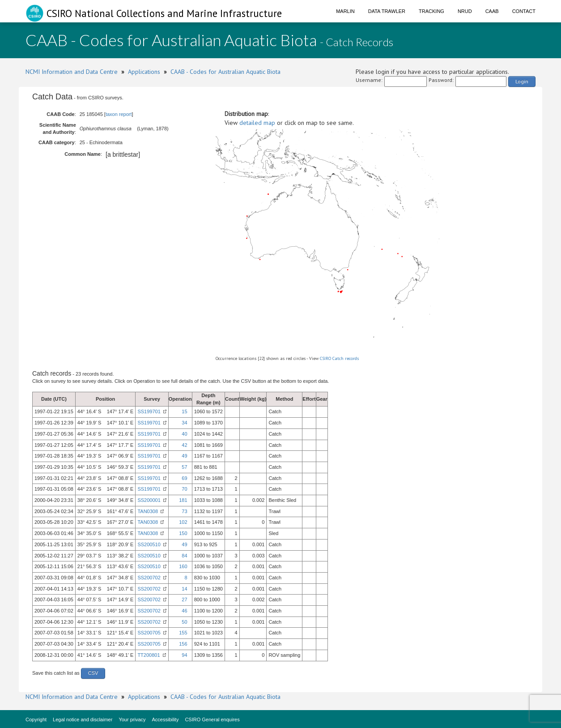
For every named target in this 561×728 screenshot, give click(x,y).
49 (184, 456)
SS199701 (149, 411)
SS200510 (149, 544)
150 (183, 533)
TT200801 (149, 655)
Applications (144, 72)
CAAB (492, 11)
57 (184, 467)
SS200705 (149, 633)
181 (183, 500)
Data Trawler (387, 11)
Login (522, 81)
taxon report (119, 114)
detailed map (257, 123)
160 (183, 566)
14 (184, 589)
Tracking (431, 11)
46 (184, 611)
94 (184, 655)
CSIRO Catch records (339, 358)
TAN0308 (148, 511)
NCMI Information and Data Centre (72, 72)
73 (184, 511)
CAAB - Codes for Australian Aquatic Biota (225, 72)
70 (184, 489)
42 (184, 445)
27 (184, 600)
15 (184, 411)
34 (184, 423)
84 (184, 556)
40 (184, 434)
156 (183, 644)
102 (183, 522)
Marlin (345, 11)
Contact (524, 11)
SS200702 (149, 578)
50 (184, 622)
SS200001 (149, 500)
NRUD (465, 11)
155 (183, 633)
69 (184, 478)
